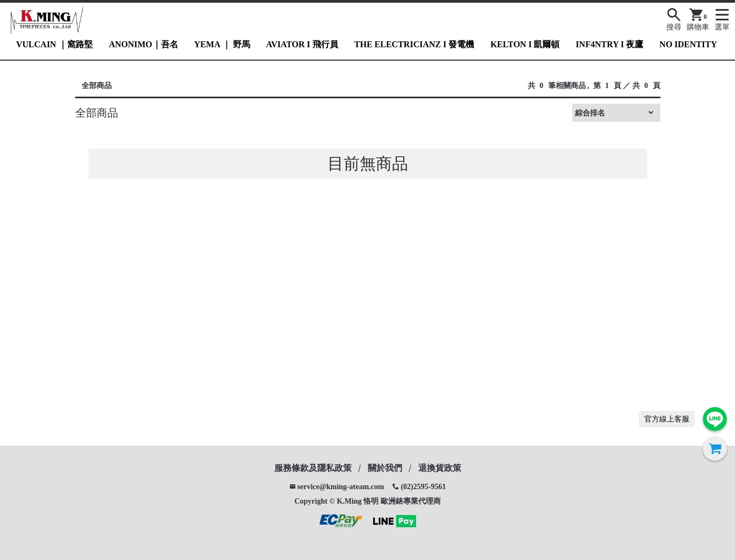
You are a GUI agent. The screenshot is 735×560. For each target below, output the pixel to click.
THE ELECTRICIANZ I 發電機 (414, 44)
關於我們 (385, 468)
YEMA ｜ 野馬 (222, 44)
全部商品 (97, 86)
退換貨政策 (440, 468)
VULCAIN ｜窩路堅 (54, 44)
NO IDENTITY (688, 44)
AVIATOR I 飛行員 (302, 44)
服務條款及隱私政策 (313, 468)
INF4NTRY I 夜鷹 (609, 44)
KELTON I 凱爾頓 (525, 44)
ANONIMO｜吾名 (144, 44)
